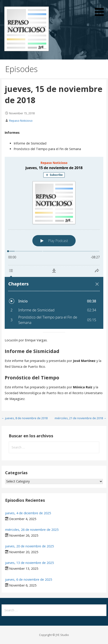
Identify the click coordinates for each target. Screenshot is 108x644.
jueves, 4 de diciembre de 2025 (28, 513)
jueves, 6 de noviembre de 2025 (29, 579)
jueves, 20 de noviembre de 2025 (29, 546)
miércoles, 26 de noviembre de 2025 (32, 530)
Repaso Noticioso (21, 121)
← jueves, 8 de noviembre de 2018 (25, 418)
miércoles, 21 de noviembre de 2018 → (81, 418)
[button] (101, 9)
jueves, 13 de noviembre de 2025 (29, 563)
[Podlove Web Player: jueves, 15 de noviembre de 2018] (54, 243)
